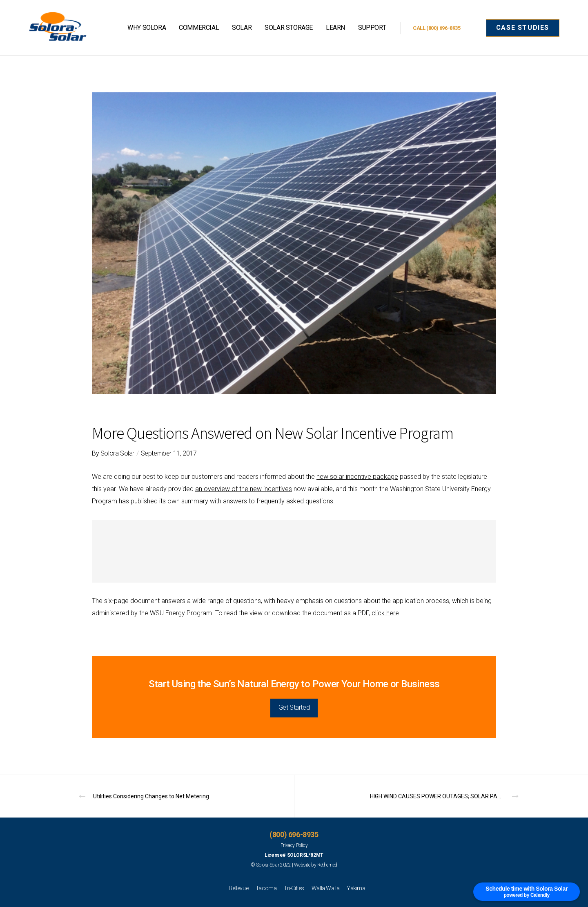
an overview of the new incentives (244, 489)
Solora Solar (117, 453)
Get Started (294, 707)
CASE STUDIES (523, 28)
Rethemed (327, 865)
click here (385, 613)
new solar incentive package (357, 477)
